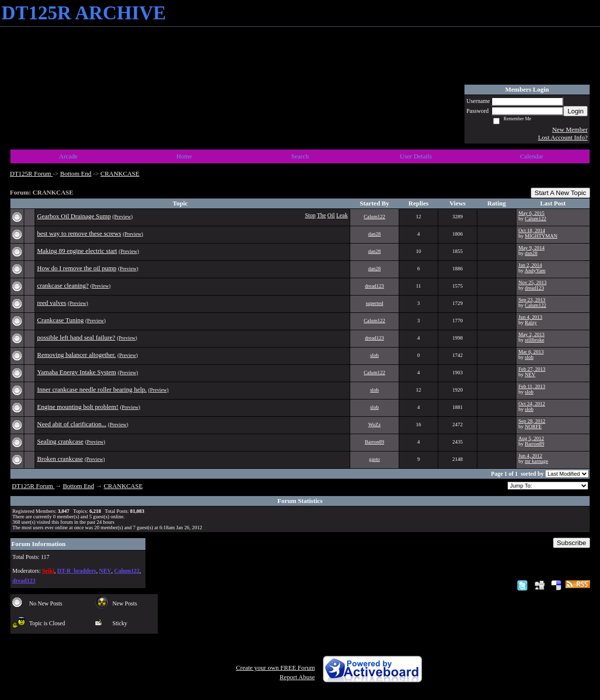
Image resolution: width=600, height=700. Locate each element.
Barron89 (374, 442)
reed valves (52, 303)
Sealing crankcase (60, 441)
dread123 (375, 286)
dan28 (374, 234)
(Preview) (122, 217)
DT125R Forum (31, 174)
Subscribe (572, 543)
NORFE (533, 426)
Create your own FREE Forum (276, 668)
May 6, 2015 (531, 213)
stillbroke (534, 340)
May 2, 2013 (531, 334)
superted (374, 303)
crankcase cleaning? (63, 285)
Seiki (48, 571)
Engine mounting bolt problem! (78, 407)
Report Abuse (297, 677)
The (322, 216)
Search (300, 156)
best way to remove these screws (79, 233)
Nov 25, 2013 (532, 282)
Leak (342, 216)
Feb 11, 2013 (532, 386)
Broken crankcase (60, 459)
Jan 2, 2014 (530, 265)
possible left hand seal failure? (76, 337)
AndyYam (535, 271)
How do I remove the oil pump (77, 268)
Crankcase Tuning (60, 320)
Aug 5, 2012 (531, 438)
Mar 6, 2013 (531, 352)
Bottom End (76, 174)
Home (184, 156)
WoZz (374, 425)
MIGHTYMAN (541, 236)
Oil (331, 216)
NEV (530, 375)
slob (374, 355)
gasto (374, 459)
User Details (416, 156)
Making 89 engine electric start (77, 251)
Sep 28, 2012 (532, 421)
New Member (570, 129)
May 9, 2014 (531, 248)
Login (576, 111)
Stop (310, 216)
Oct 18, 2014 (532, 230)
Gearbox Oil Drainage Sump (74, 216)
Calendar (531, 156)
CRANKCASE (120, 174)
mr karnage (536, 461)
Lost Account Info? (563, 137)
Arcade (68, 156)
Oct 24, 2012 (532, 404)
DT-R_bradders (77, 571)
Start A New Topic (560, 193)
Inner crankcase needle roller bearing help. (92, 389)
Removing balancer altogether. (76, 355)
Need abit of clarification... (72, 424)
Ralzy (531, 323)
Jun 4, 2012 (530, 456)
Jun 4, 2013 (530, 317)
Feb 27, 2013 (532, 369)
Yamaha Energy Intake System (77, 372)
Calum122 (374, 217)
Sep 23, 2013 (532, 300)
